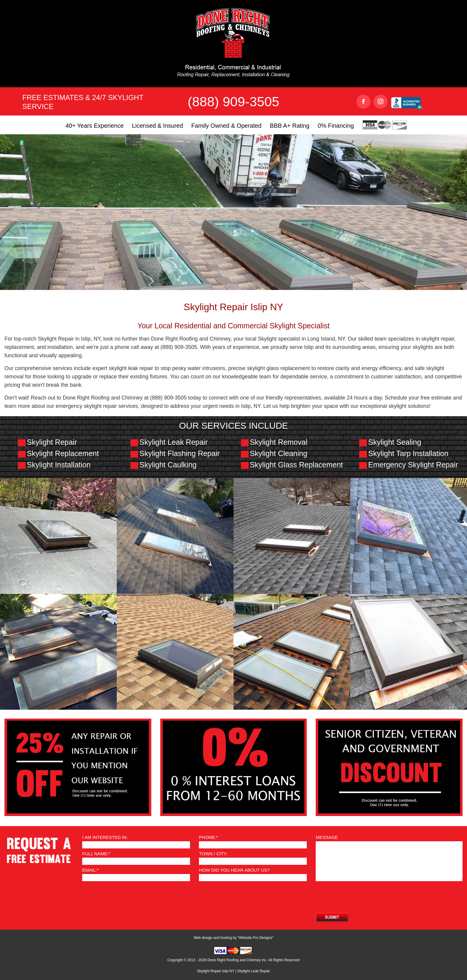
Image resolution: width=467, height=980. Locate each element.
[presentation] (361, 897)
